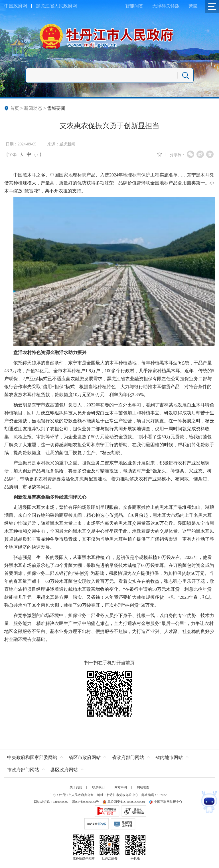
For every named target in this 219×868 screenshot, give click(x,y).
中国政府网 (16, 6)
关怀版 (173, 6)
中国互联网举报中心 (166, 802)
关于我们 (76, 787)
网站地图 (143, 787)
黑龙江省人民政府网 (56, 6)
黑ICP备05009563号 (86, 802)
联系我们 (98, 787)
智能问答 (134, 6)
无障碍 (159, 6)
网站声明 (121, 787)
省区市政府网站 (85, 757)
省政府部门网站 (128, 757)
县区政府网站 (64, 770)
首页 (15, 108)
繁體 (193, 6)
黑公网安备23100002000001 (124, 802)
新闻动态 (33, 108)
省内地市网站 (169, 757)
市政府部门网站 (23, 770)
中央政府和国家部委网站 (32, 757)
